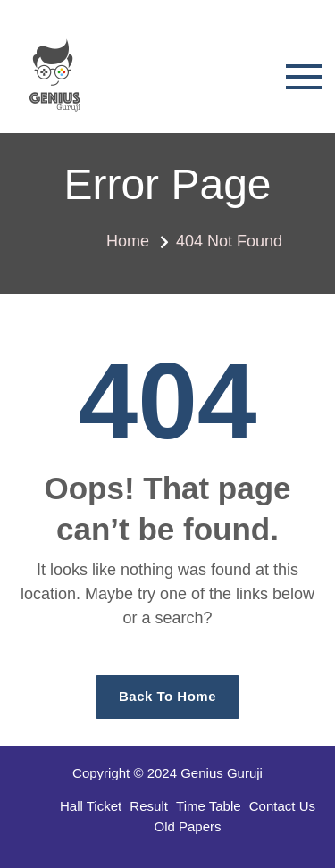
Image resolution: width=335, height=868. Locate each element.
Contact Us (282, 806)
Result (149, 806)
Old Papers (187, 826)
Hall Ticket (91, 806)
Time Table (209, 806)
